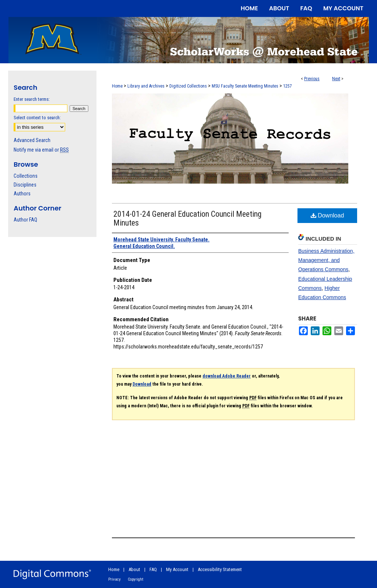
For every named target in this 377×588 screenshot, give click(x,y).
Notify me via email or (41, 150)
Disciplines (25, 185)
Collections (26, 176)
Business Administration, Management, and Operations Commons (326, 260)
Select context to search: (37, 118)
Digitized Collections (188, 86)
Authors (22, 194)
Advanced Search (32, 140)
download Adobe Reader (227, 376)
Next (336, 79)
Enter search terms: (32, 99)
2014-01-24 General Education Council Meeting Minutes (187, 218)
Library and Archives (146, 86)
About (134, 569)
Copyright (135, 579)
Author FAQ (25, 220)
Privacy (114, 579)
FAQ (153, 569)
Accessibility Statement (220, 569)
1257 (288, 86)
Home (117, 86)
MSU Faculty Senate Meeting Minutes (245, 86)
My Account (177, 569)
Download (327, 215)
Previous (312, 79)
